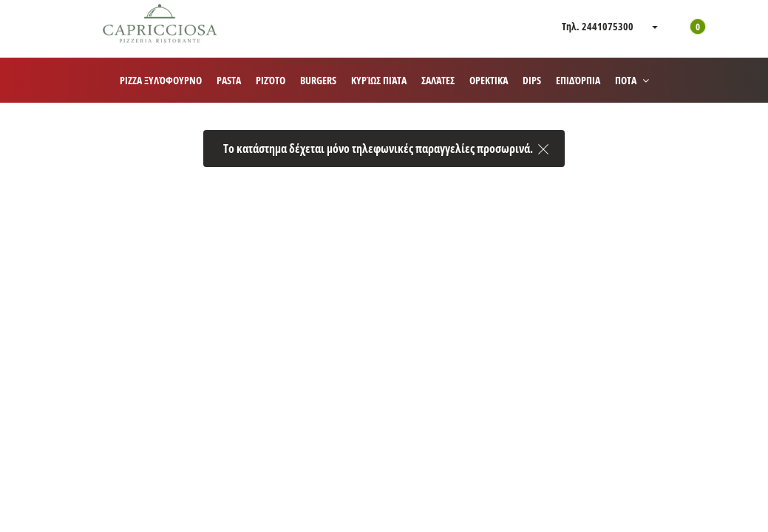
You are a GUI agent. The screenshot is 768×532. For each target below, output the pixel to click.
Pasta (229, 80)
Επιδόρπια (578, 80)
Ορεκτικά (489, 80)
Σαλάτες (438, 80)
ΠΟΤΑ (632, 80)
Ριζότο (271, 80)
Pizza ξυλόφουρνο (161, 80)
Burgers (318, 80)
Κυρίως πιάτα (379, 80)
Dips (532, 80)
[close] (543, 146)
